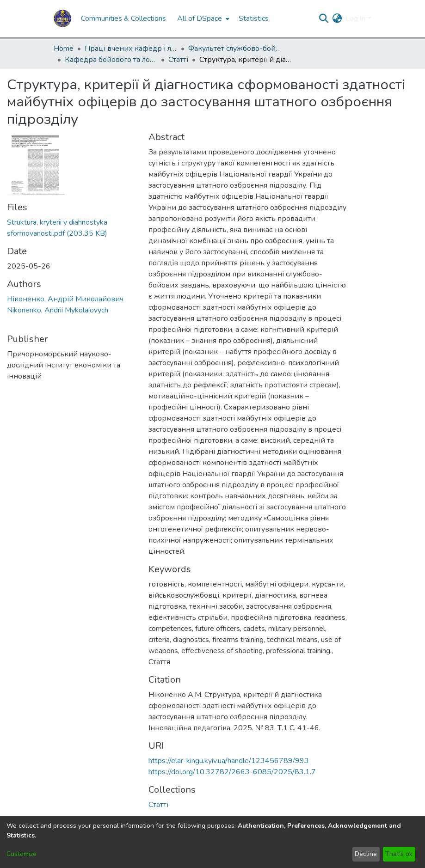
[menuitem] (202, 18)
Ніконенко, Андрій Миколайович (65, 299)
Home (64, 49)
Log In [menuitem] (355, 18)
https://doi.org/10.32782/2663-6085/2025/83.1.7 (232, 772)
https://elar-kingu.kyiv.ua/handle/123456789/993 (229, 761)
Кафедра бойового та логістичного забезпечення (111, 60)
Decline (366, 854)
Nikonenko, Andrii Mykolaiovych (58, 310)
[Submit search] (323, 18)
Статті (178, 60)
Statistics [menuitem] (254, 18)
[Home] (62, 18)
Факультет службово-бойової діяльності (234, 49)
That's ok (399, 854)
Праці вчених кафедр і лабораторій (131, 49)
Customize (22, 854)
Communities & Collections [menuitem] (123, 18)
